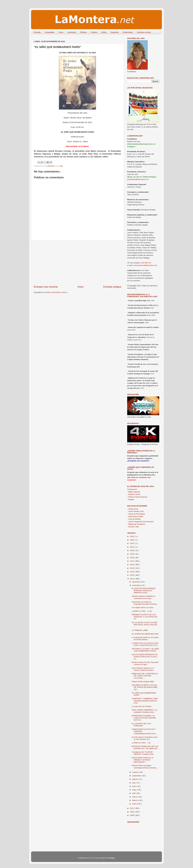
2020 (132, 550)
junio (134, 786)
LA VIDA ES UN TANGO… (142, 706)
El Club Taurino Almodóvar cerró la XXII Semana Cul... (145, 738)
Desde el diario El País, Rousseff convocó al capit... (145, 663)
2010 (132, 812)
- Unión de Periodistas (136, 514)
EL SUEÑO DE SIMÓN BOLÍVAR (145, 634)
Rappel (131, 499)
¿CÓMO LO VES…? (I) (141, 743)
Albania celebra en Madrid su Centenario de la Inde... (143, 597)
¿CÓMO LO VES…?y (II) (142, 611)
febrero (135, 800)
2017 (132, 561)
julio (134, 783)
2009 (132, 815)
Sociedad (72, 32)
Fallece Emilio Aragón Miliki (143, 682)
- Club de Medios (134, 519)
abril (134, 793)
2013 (132, 575)
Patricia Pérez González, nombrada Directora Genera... (145, 767)
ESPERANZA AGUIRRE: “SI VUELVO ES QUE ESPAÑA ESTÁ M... (144, 718)
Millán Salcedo (134, 492)
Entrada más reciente (46, 287)
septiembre (137, 776)
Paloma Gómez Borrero (137, 497)
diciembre (136, 582)
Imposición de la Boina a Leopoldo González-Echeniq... (145, 603)
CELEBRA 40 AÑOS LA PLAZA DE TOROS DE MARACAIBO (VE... (145, 687)
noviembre (137, 585)
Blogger (112, 858)
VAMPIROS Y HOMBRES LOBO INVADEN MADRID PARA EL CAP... (145, 701)
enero (135, 804)
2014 (132, 572)
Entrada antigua (112, 287)
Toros (61, 32)
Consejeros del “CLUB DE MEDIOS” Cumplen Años (143, 753)
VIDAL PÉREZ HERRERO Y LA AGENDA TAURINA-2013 (144, 711)
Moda (104, 32)
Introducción (132, 489)
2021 (132, 547)
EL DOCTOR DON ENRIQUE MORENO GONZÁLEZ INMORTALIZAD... (144, 591)
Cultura (94, 32)
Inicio (81, 287)
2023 (132, 540)
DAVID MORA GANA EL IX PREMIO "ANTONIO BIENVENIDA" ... (143, 760)
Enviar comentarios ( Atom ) (56, 292)
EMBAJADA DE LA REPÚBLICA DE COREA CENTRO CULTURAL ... (145, 676)
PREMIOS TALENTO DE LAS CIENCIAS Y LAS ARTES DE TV (145, 617)
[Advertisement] (77, 263)
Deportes (115, 32)
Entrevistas (128, 32)
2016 (132, 565)
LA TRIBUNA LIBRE (140, 630)
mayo (135, 790)
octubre (135, 772)
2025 (132, 536)
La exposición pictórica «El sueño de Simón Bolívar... (145, 638)
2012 (132, 579)
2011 (132, 808)
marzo (135, 797)
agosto (135, 779)
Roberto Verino (134, 494)
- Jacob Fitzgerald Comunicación (140, 522)
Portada (37, 32)
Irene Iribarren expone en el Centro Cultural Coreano (143, 669)
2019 (132, 554)
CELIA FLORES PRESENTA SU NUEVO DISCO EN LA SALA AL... (145, 657)
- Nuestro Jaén (133, 527)
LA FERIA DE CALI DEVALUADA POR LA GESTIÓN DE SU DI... (145, 644)
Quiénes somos (144, 32)
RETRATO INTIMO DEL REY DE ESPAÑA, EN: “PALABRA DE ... (145, 747)
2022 (132, 543)
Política (83, 32)
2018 (132, 558)
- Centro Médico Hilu (135, 511)
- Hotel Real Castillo (135, 516)
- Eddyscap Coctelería (136, 524)
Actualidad (49, 32)
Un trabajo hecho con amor (143, 608)
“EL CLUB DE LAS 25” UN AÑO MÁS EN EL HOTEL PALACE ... (145, 625)
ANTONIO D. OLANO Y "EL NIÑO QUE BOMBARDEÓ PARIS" (145, 650)
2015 (132, 568)
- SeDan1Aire (133, 509)
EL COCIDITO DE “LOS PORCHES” (141, 725)
